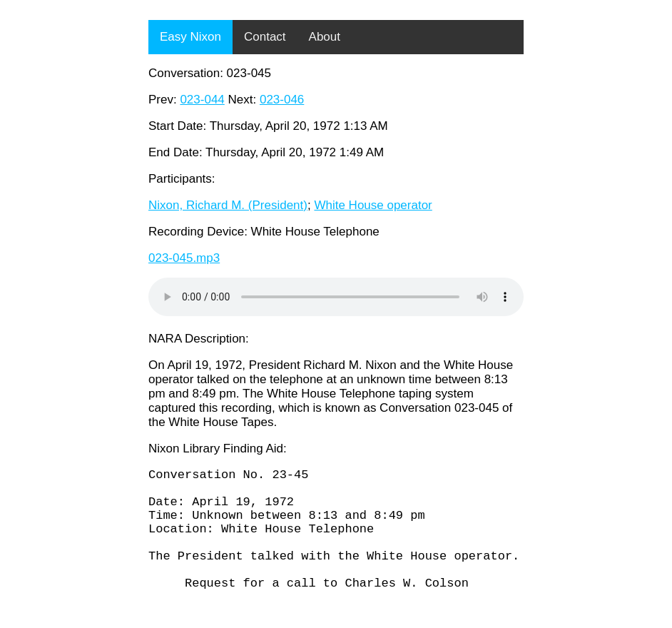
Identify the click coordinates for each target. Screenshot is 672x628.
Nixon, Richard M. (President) (228, 205)
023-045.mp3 (184, 258)
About (325, 37)
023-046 (282, 100)
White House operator (373, 205)
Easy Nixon (190, 37)
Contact (265, 37)
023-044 (202, 100)
